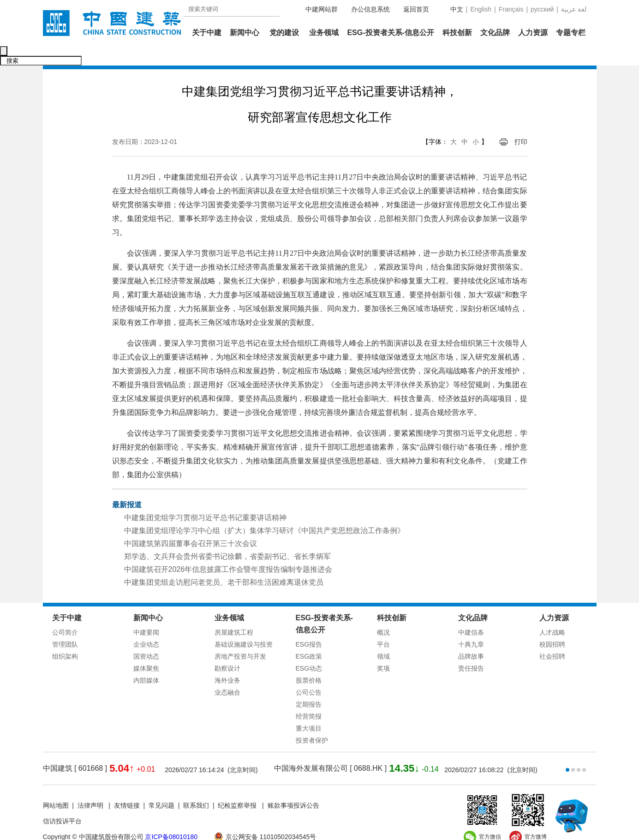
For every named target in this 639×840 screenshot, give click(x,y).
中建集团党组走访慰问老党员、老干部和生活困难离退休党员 (224, 563)
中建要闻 (146, 613)
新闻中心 (245, 33)
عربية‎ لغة (574, 9)
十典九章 (471, 625)
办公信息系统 (370, 9)
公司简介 (65, 613)
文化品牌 (495, 33)
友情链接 (127, 786)
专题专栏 (571, 33)
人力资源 (533, 33)
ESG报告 (309, 625)
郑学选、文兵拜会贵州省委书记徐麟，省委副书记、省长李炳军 (227, 537)
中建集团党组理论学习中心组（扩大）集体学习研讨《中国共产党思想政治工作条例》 (264, 511)
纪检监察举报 (237, 786)
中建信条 (471, 613)
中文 (457, 9)
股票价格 (309, 661)
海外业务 (227, 661)
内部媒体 (146, 661)
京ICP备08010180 (171, 817)
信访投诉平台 (62, 802)
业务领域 (324, 33)
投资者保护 (312, 721)
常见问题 (161, 786)
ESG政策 (309, 637)
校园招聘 (552, 625)
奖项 (383, 649)
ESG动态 (309, 649)
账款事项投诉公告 (293, 786)
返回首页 (416, 9)
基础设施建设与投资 (244, 625)
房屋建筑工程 (234, 613)
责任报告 (471, 649)
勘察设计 (227, 649)
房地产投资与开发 (240, 637)
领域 (383, 637)
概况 (383, 613)
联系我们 (196, 786)
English (481, 9)
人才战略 (552, 613)
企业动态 (146, 625)
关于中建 (207, 33)
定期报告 (309, 685)
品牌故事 (471, 637)
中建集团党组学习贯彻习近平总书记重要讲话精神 (205, 498)
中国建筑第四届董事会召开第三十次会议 (191, 524)
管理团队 (65, 625)
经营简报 (309, 697)
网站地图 (56, 786)
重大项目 (309, 709)
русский (542, 9)
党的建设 (284, 33)
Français (511, 9)
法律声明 (91, 786)
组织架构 (65, 637)
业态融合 (227, 673)
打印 (521, 122)
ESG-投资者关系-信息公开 (390, 33)
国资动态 (146, 637)
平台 (383, 625)
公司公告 (309, 673)
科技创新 (457, 33)
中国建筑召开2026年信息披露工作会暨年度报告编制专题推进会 (228, 550)
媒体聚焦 (146, 649)
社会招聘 (552, 637)
